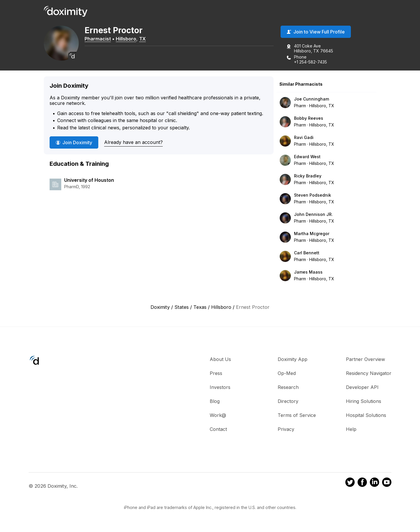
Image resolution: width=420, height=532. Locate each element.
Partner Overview (365, 359)
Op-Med (287, 373)
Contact (218, 429)
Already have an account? (133, 142)
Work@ (218, 415)
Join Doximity (74, 142)
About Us (220, 359)
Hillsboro (126, 39)
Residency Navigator (369, 373)
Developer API (362, 387)
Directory (288, 401)
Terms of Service (297, 415)
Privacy (286, 429)
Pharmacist (98, 39)
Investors (220, 387)
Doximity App (293, 359)
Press (216, 373)
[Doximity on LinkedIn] (374, 483)
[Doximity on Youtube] (387, 483)
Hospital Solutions (366, 415)
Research (288, 387)
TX (142, 39)
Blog (215, 401)
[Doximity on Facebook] (362, 483)
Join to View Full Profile (316, 32)
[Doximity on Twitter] (350, 483)
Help (351, 429)
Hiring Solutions (364, 401)
